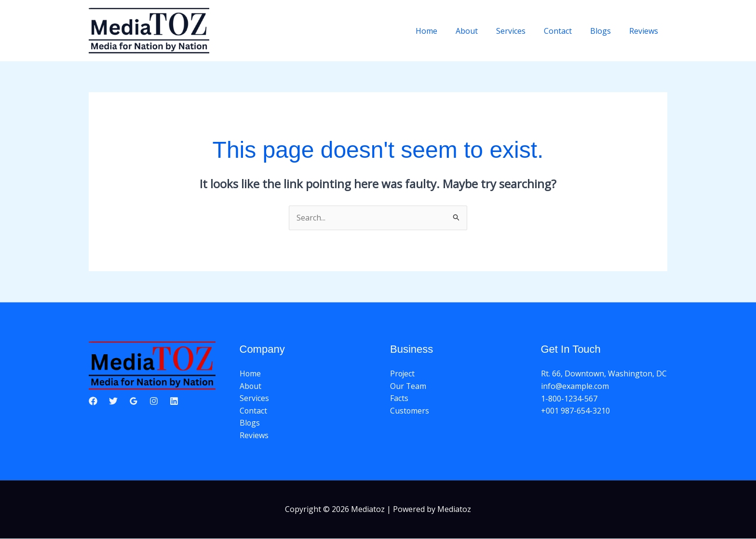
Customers (410, 411)
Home (442, 31)
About (480, 31)
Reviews (645, 31)
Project (403, 374)
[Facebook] (93, 401)
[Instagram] (154, 401)
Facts (399, 399)
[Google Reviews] (134, 401)
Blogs (605, 31)
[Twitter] (113, 401)
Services (521, 31)
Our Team (408, 386)
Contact (565, 31)
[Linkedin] (174, 401)
